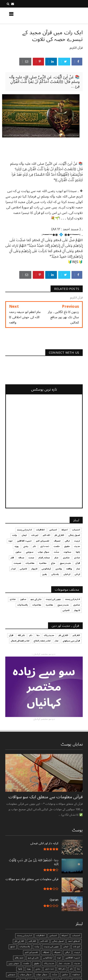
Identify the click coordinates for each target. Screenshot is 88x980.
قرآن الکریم (76, 48)
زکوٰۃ (20, 969)
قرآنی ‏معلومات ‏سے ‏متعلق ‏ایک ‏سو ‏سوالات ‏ (45, 797)
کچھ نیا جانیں (66, 15)
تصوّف (46, 952)
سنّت (55, 975)
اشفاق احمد (74, 941)
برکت (37, 947)
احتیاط (65, 936)
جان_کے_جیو (33, 958)
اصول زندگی (58, 941)
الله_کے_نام (19, 941)
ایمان (66, 947)
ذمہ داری (50, 969)
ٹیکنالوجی (48, 958)
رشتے (38, 969)
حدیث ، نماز (64, 963)
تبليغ (13, 947)
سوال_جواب (26, 975)
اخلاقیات (41, 936)
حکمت (26, 963)
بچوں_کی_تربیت (51, 947)
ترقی (67, 952)
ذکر (71, 969)
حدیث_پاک (49, 963)
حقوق (37, 963)
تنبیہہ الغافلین (73, 958)
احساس (53, 936)
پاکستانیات (25, 947)
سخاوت (76, 975)
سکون (65, 975)
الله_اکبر (32, 941)
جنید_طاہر (19, 958)
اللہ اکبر (44, 941)
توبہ (59, 958)
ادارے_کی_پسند (24, 936)
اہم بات (76, 947)
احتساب (76, 936)
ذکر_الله (62, 969)
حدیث (77, 963)
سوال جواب (42, 975)
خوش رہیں (14, 963)
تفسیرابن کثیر (32, 952)
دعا (78, 969)
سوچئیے (12, 975)
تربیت (77, 952)
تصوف (57, 952)
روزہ (29, 969)
